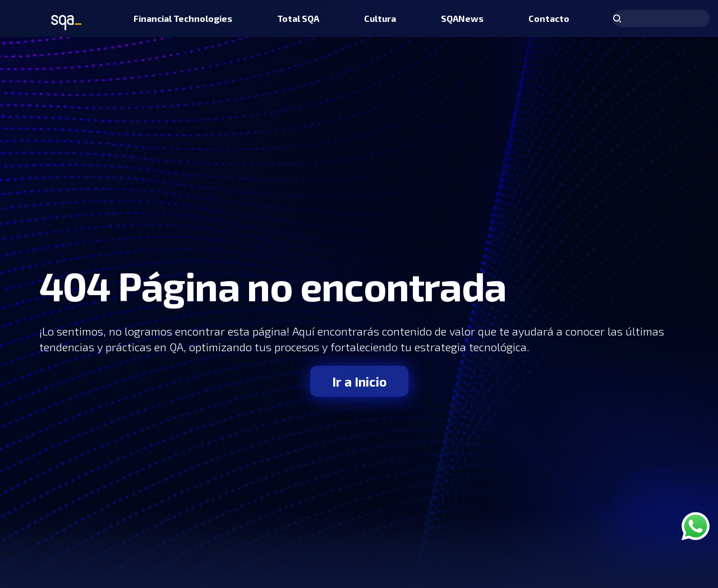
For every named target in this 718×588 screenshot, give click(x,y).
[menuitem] (183, 19)
